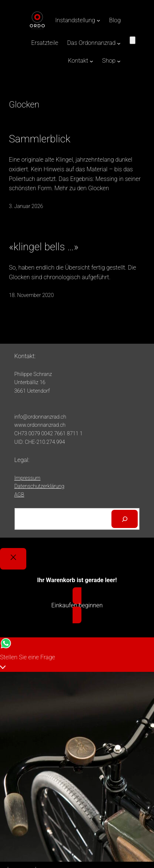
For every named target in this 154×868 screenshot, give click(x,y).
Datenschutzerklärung (39, 486)
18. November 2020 (31, 295)
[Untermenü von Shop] (119, 61)
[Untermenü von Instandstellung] (98, 20)
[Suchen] (125, 519)
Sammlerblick (40, 139)
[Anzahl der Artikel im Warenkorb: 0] (133, 40)
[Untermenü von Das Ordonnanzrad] (119, 43)
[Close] (13, 559)
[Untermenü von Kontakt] (91, 61)
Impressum (28, 478)
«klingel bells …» (44, 247)
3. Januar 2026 (26, 206)
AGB (19, 495)
